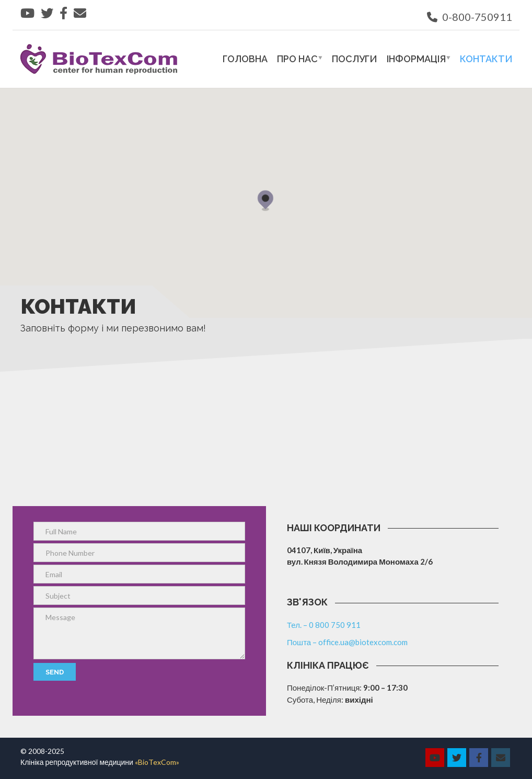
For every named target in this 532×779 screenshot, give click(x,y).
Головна (245, 59)
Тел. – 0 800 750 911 (324, 625)
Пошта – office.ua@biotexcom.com (347, 642)
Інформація (416, 59)
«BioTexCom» (157, 762)
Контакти (486, 59)
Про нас (297, 59)
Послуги (355, 59)
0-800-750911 (470, 17)
